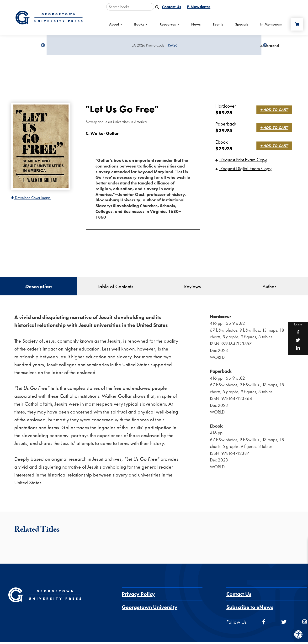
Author (269, 287)
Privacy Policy (138, 596)
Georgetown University (150, 609)
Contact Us (239, 596)
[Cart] (296, 24)
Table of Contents (115, 287)
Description (38, 287)
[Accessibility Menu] (298, 634)
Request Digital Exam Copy (243, 168)
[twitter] (284, 624)
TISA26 (172, 45)
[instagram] (305, 624)
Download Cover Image (31, 198)
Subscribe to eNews (250, 609)
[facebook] (264, 624)
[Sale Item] (154, 45)
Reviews (192, 287)
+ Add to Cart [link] (275, 110)
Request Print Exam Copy (241, 160)
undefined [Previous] (43, 45)
